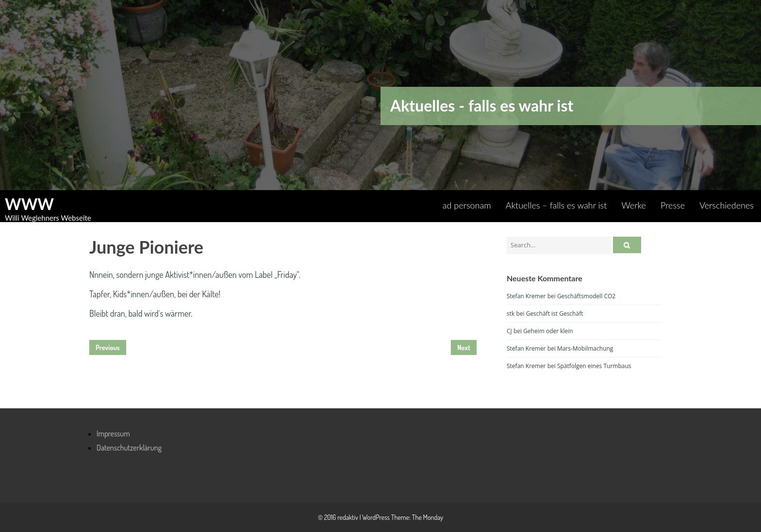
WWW (29, 204)
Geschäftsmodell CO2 (586, 296)
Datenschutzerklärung (129, 448)
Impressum (113, 434)
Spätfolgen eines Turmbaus (594, 366)
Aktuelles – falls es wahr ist (556, 205)
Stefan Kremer (526, 296)
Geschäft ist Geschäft (555, 314)
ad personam (467, 205)
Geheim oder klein (548, 331)
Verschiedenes (727, 205)
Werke (634, 205)
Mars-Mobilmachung (585, 348)
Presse (673, 205)
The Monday (428, 517)
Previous (108, 347)
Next (464, 347)
